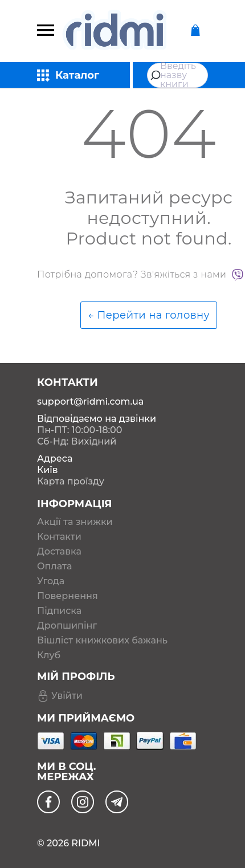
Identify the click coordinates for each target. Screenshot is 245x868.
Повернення (68, 596)
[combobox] (177, 75)
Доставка (59, 552)
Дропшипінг (67, 626)
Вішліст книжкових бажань (102, 641)
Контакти (59, 537)
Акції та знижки (75, 522)
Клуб (49, 655)
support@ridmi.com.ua (90, 402)
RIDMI (85, 843)
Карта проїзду (71, 481)
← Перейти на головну (149, 315)
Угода (51, 581)
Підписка (59, 611)
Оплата (54, 567)
